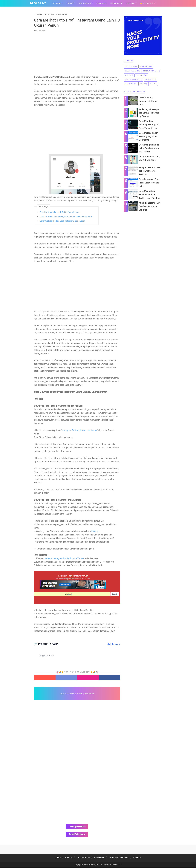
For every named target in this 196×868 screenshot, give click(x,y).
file (151, 84)
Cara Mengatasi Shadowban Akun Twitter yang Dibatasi (149, 195)
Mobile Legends (131, 79)
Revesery (38, 3)
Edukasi (143, 67)
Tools (69, 3)
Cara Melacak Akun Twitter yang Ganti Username (148, 136)
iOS (141, 84)
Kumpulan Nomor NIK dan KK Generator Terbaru (150, 171)
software (129, 84)
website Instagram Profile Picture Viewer (64, 559)
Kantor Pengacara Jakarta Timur (109, 865)
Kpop (127, 75)
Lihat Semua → (113, 644)
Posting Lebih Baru (77, 827)
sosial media (130, 71)
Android (148, 79)
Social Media (84, 3)
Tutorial (57, 3)
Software (115, 3)
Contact (68, 858)
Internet (101, 3)
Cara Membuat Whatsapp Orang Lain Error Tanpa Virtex (150, 125)
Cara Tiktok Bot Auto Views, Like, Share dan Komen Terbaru (66, 217)
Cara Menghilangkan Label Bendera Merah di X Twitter (149, 148)
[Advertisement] (77, 54)
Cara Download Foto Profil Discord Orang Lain (149, 183)
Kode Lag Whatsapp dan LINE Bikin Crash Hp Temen (149, 113)
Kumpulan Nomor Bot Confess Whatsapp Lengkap (150, 206)
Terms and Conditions (119, 858)
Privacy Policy (83, 858)
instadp (95, 532)
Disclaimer (99, 858)
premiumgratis (150, 71)
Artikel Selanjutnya (77, 835)
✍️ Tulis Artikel (148, 3)
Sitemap (138, 858)
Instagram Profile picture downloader (79, 431)
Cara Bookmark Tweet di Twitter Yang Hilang (59, 212)
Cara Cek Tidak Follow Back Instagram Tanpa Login (62, 221)
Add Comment (40, 31)
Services (130, 3)
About (57, 858)
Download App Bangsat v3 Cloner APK (148, 101)
